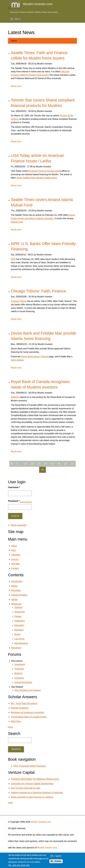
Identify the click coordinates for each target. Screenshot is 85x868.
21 (66, 464)
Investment (20, 664)
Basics (14, 586)
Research (19, 630)
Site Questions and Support (28, 690)
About (14, 546)
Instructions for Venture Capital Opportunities (32, 784)
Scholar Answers (19, 595)
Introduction (17, 581)
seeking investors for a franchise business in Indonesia (37, 793)
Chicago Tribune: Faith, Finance (38, 291)
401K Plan (16, 721)
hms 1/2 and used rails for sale (25, 788)
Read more (16, 86)
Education (19, 625)
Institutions (20, 621)
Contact (15, 568)
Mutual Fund (17, 222)
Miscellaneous (21, 643)
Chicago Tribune (19, 301)
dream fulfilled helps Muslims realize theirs (37, 178)
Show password (26, 502)
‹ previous (17, 464)
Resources (16, 604)
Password (14, 501)
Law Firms (19, 639)
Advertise (16, 555)
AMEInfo (15, 397)
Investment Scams (23, 682)
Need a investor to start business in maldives (32, 797)
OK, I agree (56, 856)
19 (52, 464)
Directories (20, 612)
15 (26, 464)
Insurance (19, 678)
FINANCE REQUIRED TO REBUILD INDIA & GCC (35, 779)
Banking (18, 673)
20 (59, 464)
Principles (16, 590)
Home (14, 41)
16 (32, 464)
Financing (19, 669)
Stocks (14, 599)
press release (17, 360)
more (10, 727)
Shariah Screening (20, 708)
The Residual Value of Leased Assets (29, 717)
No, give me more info (19, 865)
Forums (15, 559)
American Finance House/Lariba (44, 171)
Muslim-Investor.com (41, 822)
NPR (13, 259)
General (18, 607)
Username (14, 487)
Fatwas (18, 616)
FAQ (13, 550)
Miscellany (16, 648)
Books (17, 634)
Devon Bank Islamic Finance (35, 357)
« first (12, 464)
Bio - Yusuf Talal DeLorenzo (24, 703)
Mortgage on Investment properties (27, 712)
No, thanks (56, 861)
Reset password (19, 525)
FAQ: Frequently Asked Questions (30, 766)
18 (46, 464)
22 (72, 464)
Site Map (15, 564)
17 (39, 464)
